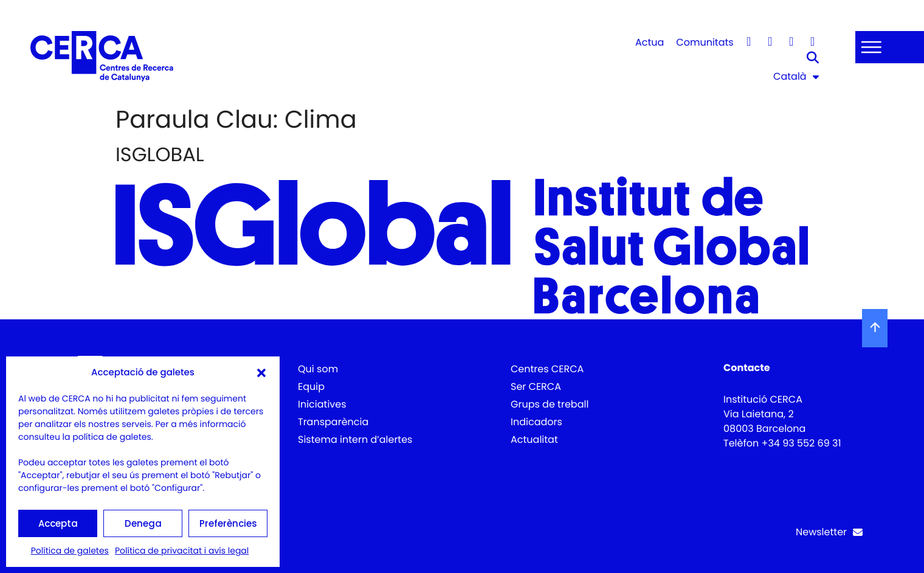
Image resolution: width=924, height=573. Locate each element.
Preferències (228, 523)
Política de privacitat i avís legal (182, 550)
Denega (143, 523)
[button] (261, 373)
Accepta (58, 523)
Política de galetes (70, 550)
